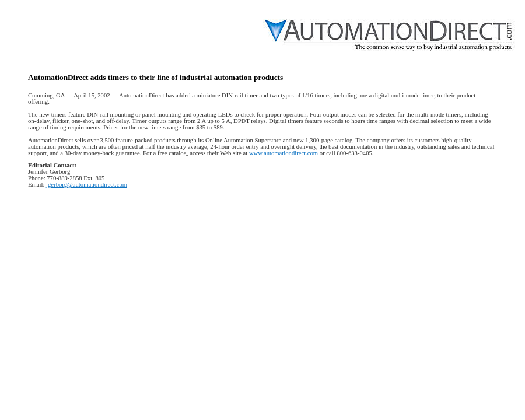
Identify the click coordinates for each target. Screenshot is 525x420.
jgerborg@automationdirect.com (87, 185)
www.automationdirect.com (283, 153)
